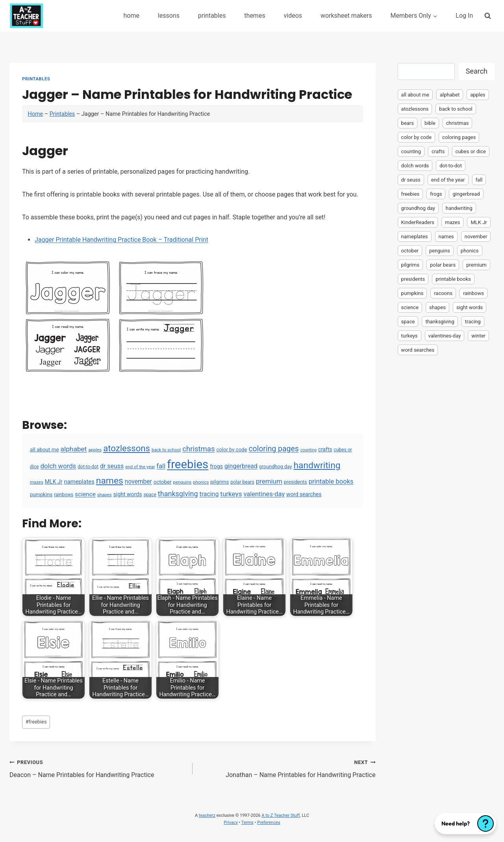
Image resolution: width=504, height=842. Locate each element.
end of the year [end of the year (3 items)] (140, 467)
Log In (464, 16)
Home (35, 114)
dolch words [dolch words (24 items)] (58, 466)
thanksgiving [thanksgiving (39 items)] (178, 494)
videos (293, 16)
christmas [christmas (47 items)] (198, 449)
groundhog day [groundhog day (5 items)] (276, 466)
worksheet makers (346, 16)
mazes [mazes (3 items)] (37, 482)
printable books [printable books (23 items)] (331, 481)
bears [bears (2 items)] (408, 123)
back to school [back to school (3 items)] (166, 450)
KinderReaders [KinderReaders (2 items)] (418, 222)
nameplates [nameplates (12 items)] (79, 482)
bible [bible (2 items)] (430, 123)
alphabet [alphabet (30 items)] (74, 449)
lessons (169, 16)
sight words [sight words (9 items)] (128, 494)
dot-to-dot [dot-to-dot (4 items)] (88, 467)
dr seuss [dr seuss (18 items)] (112, 466)
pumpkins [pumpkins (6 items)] (41, 494)
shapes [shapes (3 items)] (105, 495)
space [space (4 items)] (150, 495)
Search (477, 71)
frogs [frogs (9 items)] (216, 466)
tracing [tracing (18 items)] (209, 494)
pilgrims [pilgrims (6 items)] (220, 482)
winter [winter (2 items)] (478, 336)
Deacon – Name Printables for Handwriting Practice (98, 768)
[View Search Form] (488, 16)
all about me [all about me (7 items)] (44, 450)
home (131, 16)
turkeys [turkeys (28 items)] (231, 494)
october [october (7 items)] (163, 482)
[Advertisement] (446, 483)
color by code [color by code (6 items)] (232, 450)
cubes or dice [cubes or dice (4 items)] (471, 151)
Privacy (231, 823)
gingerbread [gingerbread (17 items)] (241, 466)
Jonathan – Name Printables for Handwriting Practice (287, 768)
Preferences (269, 823)
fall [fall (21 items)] (161, 466)
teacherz (207, 815)
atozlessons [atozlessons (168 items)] (127, 448)
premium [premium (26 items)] (269, 481)
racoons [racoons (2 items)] (443, 293)
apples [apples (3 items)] (95, 450)
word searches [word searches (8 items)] (304, 494)
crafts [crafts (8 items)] (325, 449)
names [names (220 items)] (110, 481)
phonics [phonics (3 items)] (201, 482)
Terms (247, 823)
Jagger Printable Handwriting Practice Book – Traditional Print (121, 240)
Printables (36, 79)
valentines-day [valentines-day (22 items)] (264, 494)
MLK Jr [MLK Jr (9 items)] (54, 482)
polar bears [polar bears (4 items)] (242, 482)
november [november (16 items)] (138, 482)
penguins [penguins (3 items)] (183, 482)
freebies (36, 722)
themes (255, 16)
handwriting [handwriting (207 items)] (317, 465)
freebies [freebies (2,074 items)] (188, 464)
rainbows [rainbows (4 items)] (64, 495)
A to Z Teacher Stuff (281, 815)
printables (212, 16)
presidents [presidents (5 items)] (296, 482)
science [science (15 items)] (85, 494)
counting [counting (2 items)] (309, 450)
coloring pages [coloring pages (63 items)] (273, 449)
